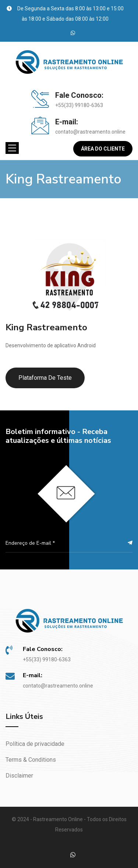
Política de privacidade (35, 744)
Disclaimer (19, 776)
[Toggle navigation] (12, 148)
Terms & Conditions (31, 760)
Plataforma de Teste (45, 378)
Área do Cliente (103, 149)
